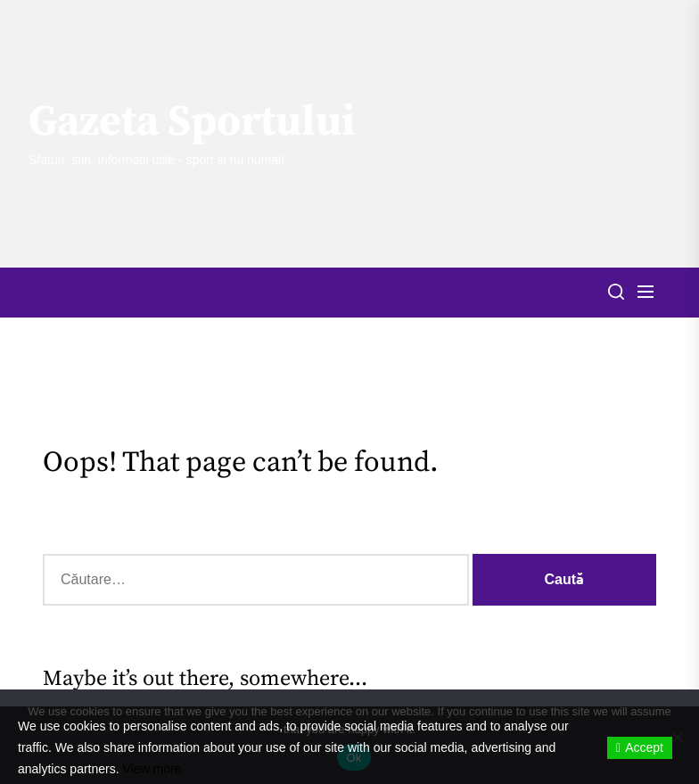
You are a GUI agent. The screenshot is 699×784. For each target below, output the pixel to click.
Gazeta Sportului (192, 123)
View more (152, 769)
